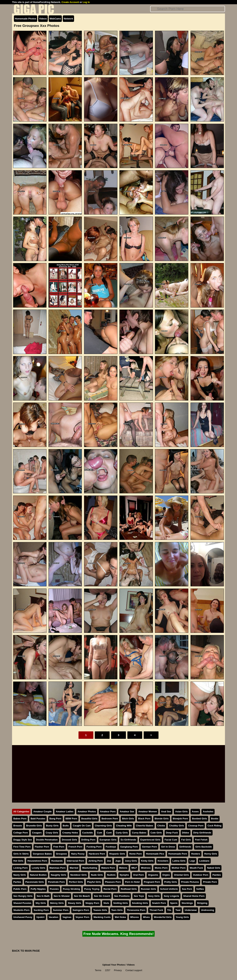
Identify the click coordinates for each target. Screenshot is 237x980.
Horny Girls (211, 854)
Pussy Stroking (71, 889)
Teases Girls (100, 910)
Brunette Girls (34, 826)
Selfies (200, 889)
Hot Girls (18, 861)
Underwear (191, 910)
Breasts (18, 826)
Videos (43, 19)
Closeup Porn (196, 826)
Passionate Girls (35, 882)
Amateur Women (148, 812)
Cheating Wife (124, 826)
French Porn (75, 847)
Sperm (174, 903)
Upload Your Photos (114, 965)
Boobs (215, 819)
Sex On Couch (102, 896)
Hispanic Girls (117, 854)
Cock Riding (215, 826)
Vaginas (67, 917)
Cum (99, 833)
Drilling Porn (88, 840)
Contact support (134, 970)
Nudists (111, 875)
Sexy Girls (154, 896)
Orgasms (153, 875)
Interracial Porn (76, 861)
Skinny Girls (57, 903)
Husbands (57, 861)
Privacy (118, 970)
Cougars (37, 833)
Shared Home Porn (194, 896)
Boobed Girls (199, 819)
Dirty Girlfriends (202, 833)
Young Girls (182, 917)
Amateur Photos (87, 812)
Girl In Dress (168, 847)
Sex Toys (139, 896)
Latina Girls (179, 861)
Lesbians (204, 861)
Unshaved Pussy (23, 917)
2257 (108, 970)
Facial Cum (171, 840)
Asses (195, 812)
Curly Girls (122, 833)
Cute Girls (156, 833)
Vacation (54, 917)
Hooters (196, 854)
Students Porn (21, 910)
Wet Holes (120, 917)
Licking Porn (21, 868)
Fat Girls (186, 840)
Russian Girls (149, 889)
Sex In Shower (62, 896)
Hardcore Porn (97, 854)
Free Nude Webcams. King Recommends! (118, 934)
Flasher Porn (42, 847)
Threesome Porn (136, 910)
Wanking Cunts (102, 917)
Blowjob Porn (180, 819)
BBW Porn (71, 819)
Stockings (187, 903)
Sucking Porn (41, 910)
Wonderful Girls (163, 917)
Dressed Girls (70, 840)
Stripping (202, 903)
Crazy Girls (52, 833)
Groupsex (61, 854)
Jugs (118, 861)
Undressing (207, 910)
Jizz (109, 861)
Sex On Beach (82, 896)
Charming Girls (103, 826)
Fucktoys (111, 847)
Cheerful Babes (145, 826)
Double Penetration (47, 840)
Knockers (163, 861)
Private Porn (210, 882)
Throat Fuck (156, 910)
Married (74, 868)
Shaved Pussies (22, 903)
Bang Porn (55, 819)
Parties (17, 882)
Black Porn (144, 819)
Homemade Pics (155, 854)
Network (68, 19)
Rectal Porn (110, 889)
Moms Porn (161, 868)
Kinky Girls (147, 861)
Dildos (186, 833)
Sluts (106, 903)
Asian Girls (181, 812)
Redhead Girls (129, 889)
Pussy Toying (92, 889)
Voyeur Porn (82, 917)
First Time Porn (22, 847)
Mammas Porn (57, 868)
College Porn (21, 833)
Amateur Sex (127, 812)
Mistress (146, 868)
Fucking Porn (94, 847)
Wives (146, 917)
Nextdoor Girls (79, 875)
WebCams (55, 19)
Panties (217, 875)
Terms (98, 970)
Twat (178, 910)
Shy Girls (41, 903)
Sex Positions (122, 896)
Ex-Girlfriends (128, 840)
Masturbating (90, 868)
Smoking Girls (140, 903)
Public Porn (20, 889)
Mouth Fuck (196, 868)
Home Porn (136, 854)
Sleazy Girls (75, 903)
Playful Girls (94, 882)
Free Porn (59, 847)
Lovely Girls (39, 868)
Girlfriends (185, 847)
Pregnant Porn (152, 882)
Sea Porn (187, 889)
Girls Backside (204, 847)
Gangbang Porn (129, 847)
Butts (66, 826)
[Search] (188, 9)
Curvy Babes (139, 833)
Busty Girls (52, 826)
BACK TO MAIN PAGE (26, 951)
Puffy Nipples (38, 889)
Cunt (109, 833)
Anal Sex (166, 812)
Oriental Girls (181, 875)
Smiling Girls (121, 903)
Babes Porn (20, 819)
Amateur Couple (42, 812)
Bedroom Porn (110, 819)
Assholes (208, 812)
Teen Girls (117, 910)
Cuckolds (88, 833)
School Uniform (169, 889)
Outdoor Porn (201, 875)
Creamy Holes (70, 833)
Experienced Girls (150, 840)
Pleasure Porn (113, 882)
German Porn (150, 847)
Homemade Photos (26, 19)
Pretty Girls (171, 882)
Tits (169, 910)
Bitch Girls (128, 819)
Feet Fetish (201, 840)
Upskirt (40, 917)
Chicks (161, 826)
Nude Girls (97, 875)
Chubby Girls (176, 826)
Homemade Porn (178, 854)
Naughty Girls (59, 875)
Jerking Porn (96, 861)
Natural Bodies (38, 875)
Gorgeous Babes (42, 854)
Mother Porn (179, 868)
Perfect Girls (76, 882)
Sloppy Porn (92, 903)
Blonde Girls (162, 819)
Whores (135, 917)
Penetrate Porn (56, 882)
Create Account (70, 2)
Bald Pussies (38, 819)
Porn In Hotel (132, 882)
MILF (134, 868)
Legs (192, 861)
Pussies (54, 889)
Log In (86, 2)
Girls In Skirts (21, 854)
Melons (123, 868)
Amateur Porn (108, 812)
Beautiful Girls (89, 819)
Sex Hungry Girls (23, 896)
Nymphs (124, 875)
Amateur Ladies (65, 812)
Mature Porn (108, 868)
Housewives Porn (37, 861)
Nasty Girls (20, 875)
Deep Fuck (172, 833)
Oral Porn (138, 875)
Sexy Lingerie (171, 896)
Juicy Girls (131, 861)
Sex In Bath (43, 896)
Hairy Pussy (78, 854)
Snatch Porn (159, 903)
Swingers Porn (81, 910)
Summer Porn (61, 910)
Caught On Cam (82, 826)
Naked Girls (214, 868)
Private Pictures (190, 882)
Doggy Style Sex (23, 840)
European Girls (108, 840)
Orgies (166, 875)
